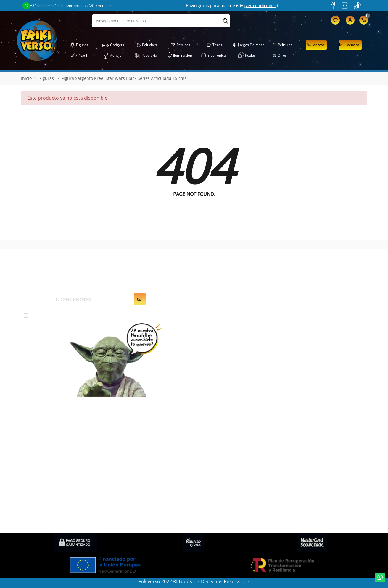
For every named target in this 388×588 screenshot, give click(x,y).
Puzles (247, 56)
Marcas (316, 45)
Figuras (79, 45)
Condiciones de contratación (319, 519)
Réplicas (181, 45)
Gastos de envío (305, 446)
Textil (79, 56)
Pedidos (208, 429)
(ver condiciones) (261, 5)
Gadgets (113, 45)
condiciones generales (79, 315)
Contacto (298, 496)
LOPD (294, 421)
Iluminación (180, 56)
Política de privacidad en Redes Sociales (322, 508)
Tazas (215, 45)
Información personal (223, 421)
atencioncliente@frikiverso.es (87, 5)
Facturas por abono (221, 438)
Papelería (146, 56)
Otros (280, 56)
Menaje (113, 56)
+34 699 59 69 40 (41, 6)
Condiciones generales (313, 429)
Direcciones (212, 446)
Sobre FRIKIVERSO (307, 438)
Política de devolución (312, 479)
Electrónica (213, 56)
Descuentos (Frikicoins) (313, 454)
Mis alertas (211, 463)
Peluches (147, 45)
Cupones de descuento (224, 454)
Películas (282, 45)
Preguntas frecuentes (311, 471)
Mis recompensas (218, 471)
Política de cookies (308, 463)
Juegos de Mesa (248, 45)
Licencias (350, 45)
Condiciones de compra (314, 487)
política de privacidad (137, 315)
